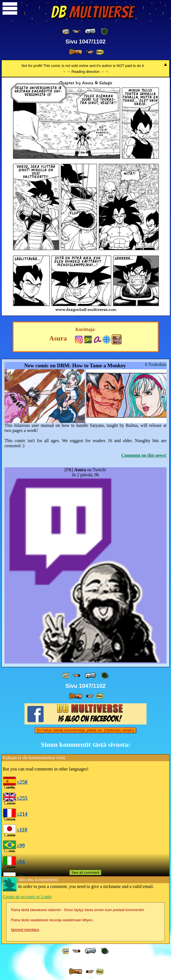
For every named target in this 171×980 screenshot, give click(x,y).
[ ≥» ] (90, 52)
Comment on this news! (144, 455)
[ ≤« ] (76, 31)
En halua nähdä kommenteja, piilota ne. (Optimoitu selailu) (85, 730)
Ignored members (25, 930)
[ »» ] (100, 52)
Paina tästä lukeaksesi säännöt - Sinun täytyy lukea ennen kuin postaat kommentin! (78, 910)
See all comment (85, 873)
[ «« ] (66, 31)
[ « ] (90, 31)
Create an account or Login (27, 897)
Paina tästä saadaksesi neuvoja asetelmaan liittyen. (52, 920)
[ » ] (75, 52)
